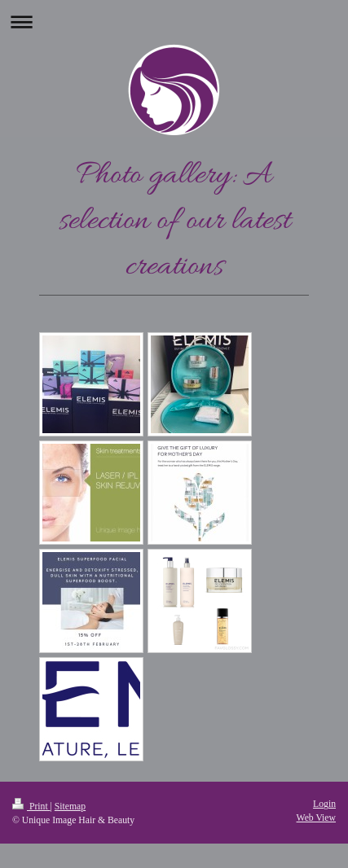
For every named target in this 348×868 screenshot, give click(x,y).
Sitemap (70, 807)
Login (324, 804)
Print (31, 807)
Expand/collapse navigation (174, 22)
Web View (316, 818)
